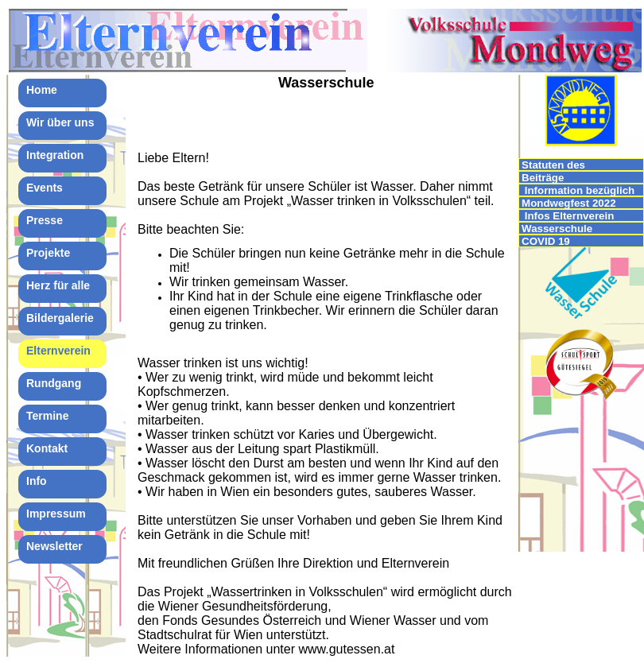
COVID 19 (546, 241)
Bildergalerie (60, 318)
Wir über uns (60, 122)
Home (42, 90)
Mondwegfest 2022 (569, 203)
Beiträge (543, 178)
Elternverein (58, 351)
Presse (45, 220)
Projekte (48, 253)
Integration (55, 155)
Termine (47, 416)
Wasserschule (557, 229)
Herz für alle (58, 285)
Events (45, 188)
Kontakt (47, 448)
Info (37, 481)
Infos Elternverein (568, 216)
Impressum (56, 514)
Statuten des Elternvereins (555, 165)
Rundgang (54, 383)
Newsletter (54, 546)
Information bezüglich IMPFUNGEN (578, 190)
